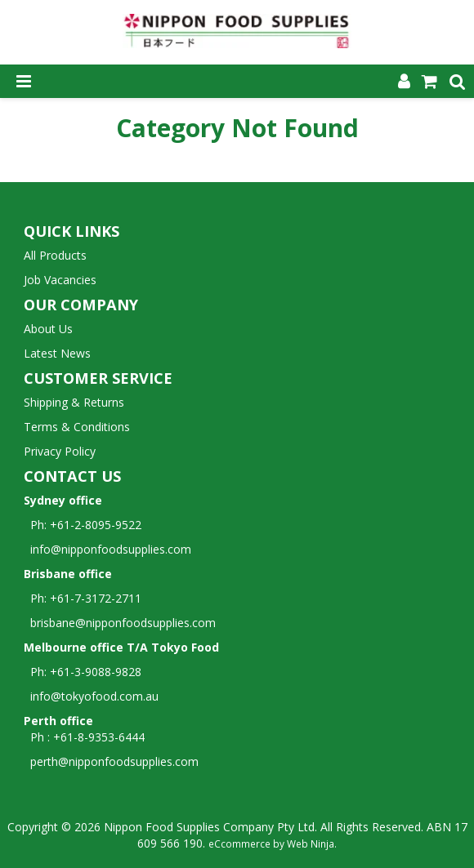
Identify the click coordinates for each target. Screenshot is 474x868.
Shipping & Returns (74, 402)
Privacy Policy (60, 451)
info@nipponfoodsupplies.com (107, 549)
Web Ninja (311, 844)
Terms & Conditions (77, 427)
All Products (55, 255)
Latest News (57, 353)
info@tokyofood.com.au (94, 696)
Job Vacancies (60, 280)
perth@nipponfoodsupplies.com (114, 761)
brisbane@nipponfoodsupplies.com (120, 623)
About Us (48, 329)
